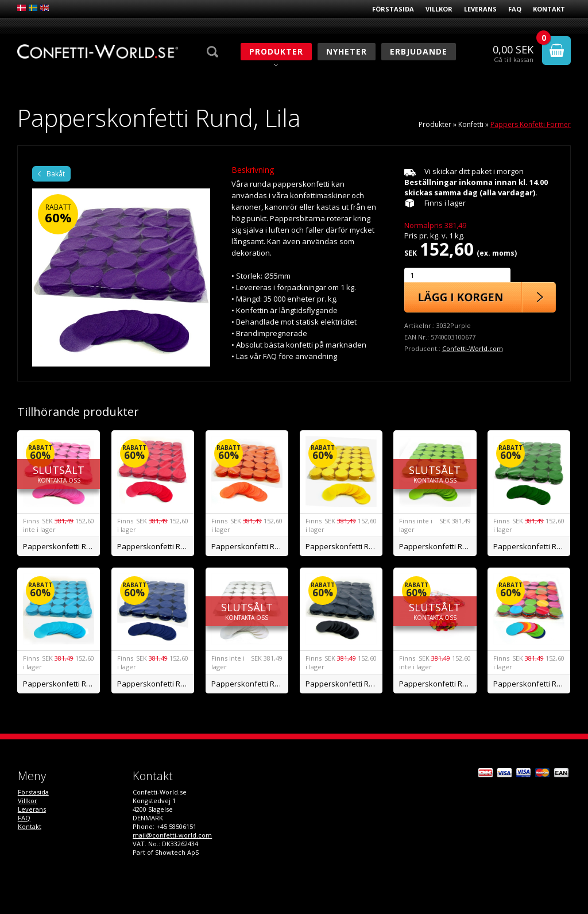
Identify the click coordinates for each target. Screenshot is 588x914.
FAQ (515, 9)
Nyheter (347, 51)
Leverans (480, 9)
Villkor (439, 9)
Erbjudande (419, 51)
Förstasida (393, 9)
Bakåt (56, 174)
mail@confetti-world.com (172, 835)
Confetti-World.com (473, 348)
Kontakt (549, 9)
